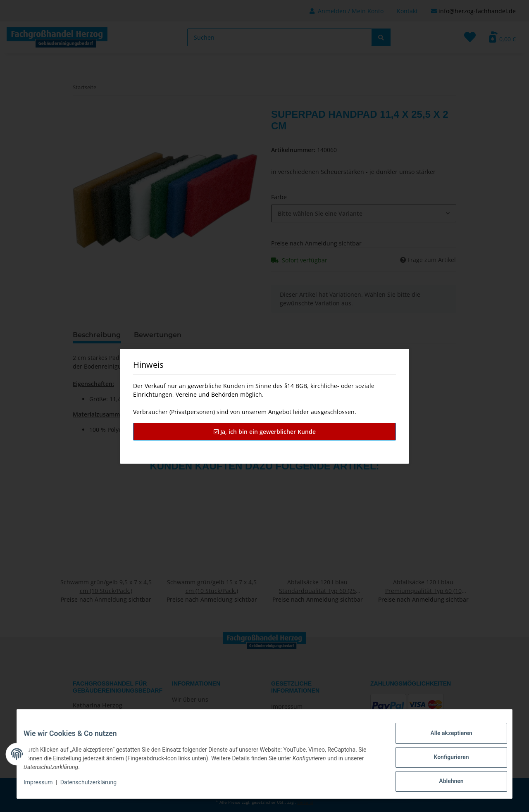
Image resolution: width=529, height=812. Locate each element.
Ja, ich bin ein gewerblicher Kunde (265, 432)
